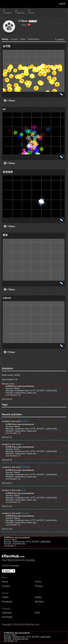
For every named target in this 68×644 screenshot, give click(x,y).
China (26, 25)
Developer (7, 617)
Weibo (38, 597)
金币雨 (24, 421)
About (5, 582)
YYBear (23, 21)
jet (22, 444)
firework (25, 513)
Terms (38, 582)
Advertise (7, 613)
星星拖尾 (26, 467)
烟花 (23, 490)
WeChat (39, 602)
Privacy (39, 586)
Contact (6, 586)
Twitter (5, 597)
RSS (37, 613)
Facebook (7, 602)
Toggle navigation (4, 3)
